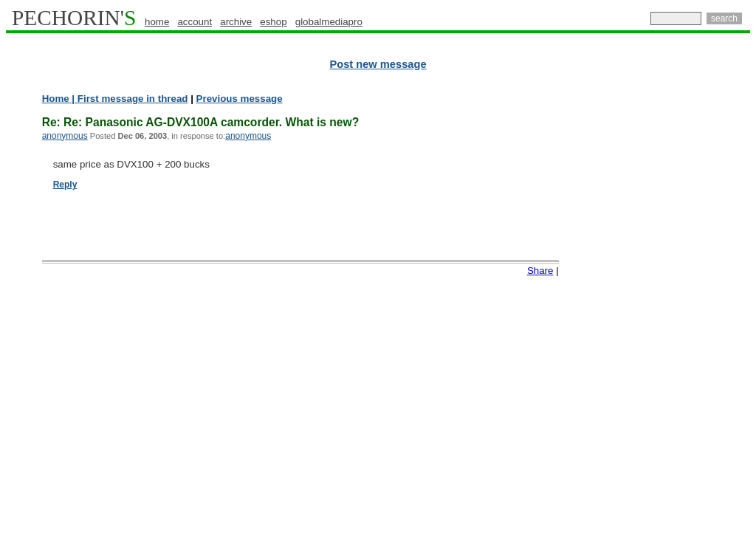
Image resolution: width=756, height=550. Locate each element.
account (195, 22)
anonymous (65, 136)
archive (236, 22)
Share (540, 271)
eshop (273, 22)
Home (56, 99)
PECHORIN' (74, 18)
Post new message (378, 64)
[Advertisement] (686, 317)
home (157, 22)
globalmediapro (329, 22)
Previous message (240, 99)
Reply (65, 185)
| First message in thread (129, 99)
